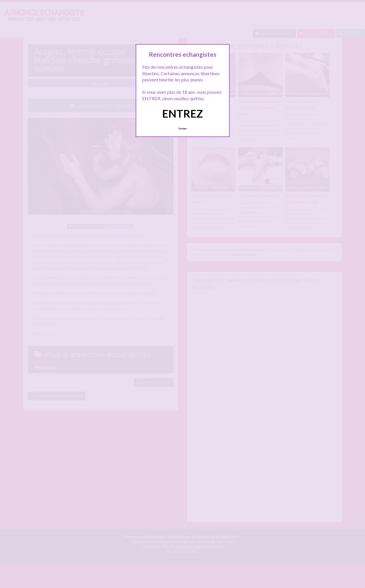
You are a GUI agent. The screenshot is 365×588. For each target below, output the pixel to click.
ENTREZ (182, 113)
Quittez (182, 128)
